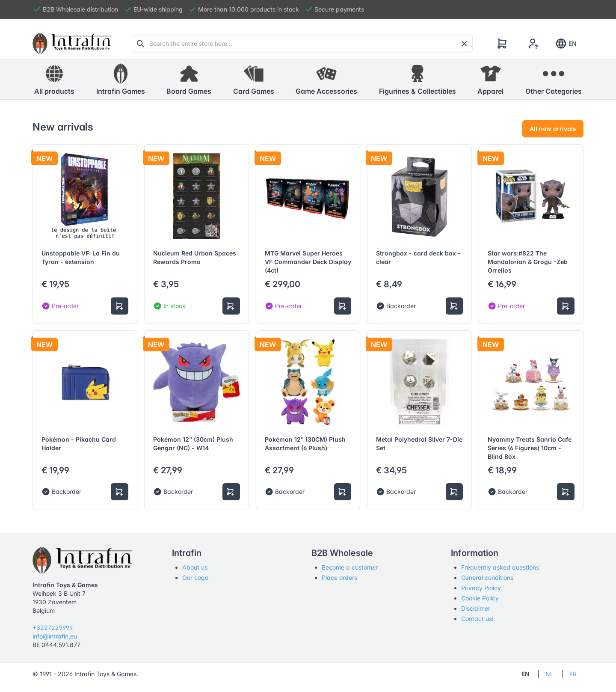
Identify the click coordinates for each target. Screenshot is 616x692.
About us (195, 567)
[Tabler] (72, 44)
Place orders (339, 578)
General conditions (487, 578)
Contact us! (477, 619)
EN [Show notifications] (566, 44)
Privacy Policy (481, 588)
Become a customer (350, 567)
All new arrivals (553, 129)
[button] (121, 80)
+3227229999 (53, 628)
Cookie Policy (480, 598)
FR (573, 674)
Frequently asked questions (500, 567)
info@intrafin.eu (55, 636)
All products (54, 79)
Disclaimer (476, 608)
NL (549, 674)
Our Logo (195, 578)
